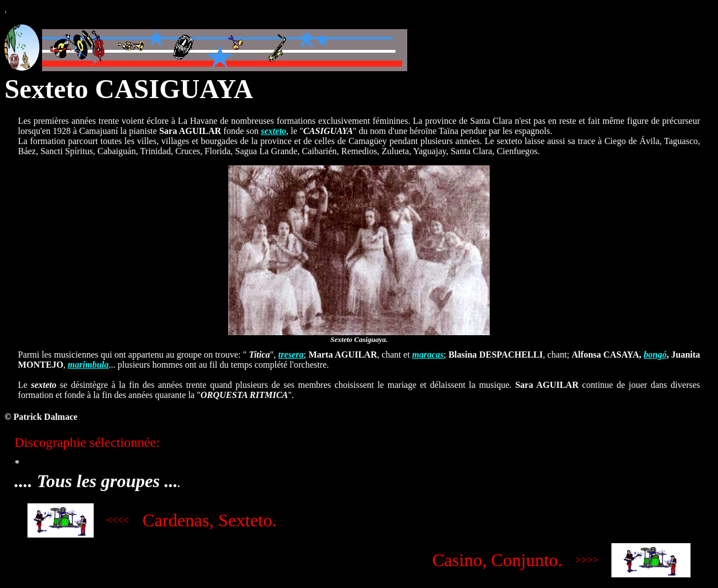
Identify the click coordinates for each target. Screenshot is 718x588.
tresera (291, 355)
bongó (655, 355)
